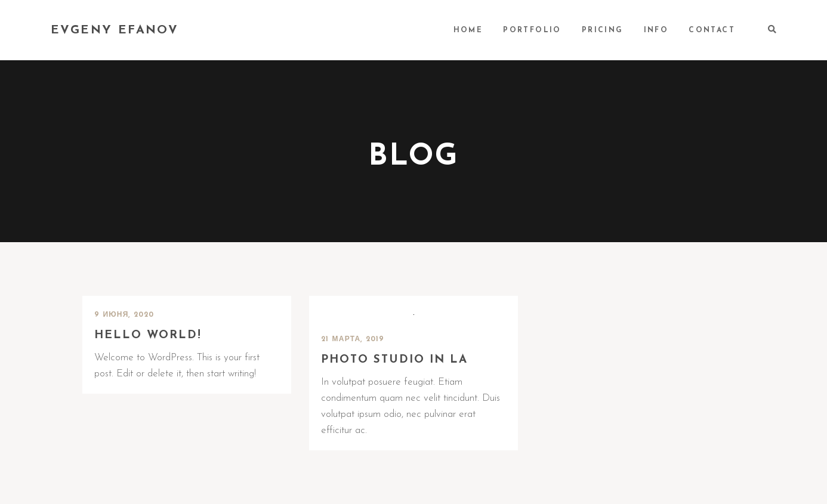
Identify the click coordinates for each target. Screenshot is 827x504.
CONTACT (712, 30)
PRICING (603, 30)
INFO (656, 30)
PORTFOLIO (532, 30)
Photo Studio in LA (394, 360)
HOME (468, 30)
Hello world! (148, 336)
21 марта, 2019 (353, 339)
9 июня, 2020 (124, 315)
